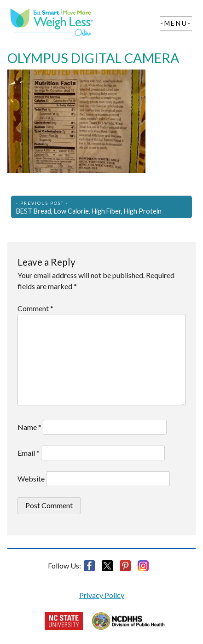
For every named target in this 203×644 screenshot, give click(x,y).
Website (31, 479)
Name (29, 427)
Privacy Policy (102, 595)
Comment (35, 308)
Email (29, 453)
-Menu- (176, 23)
